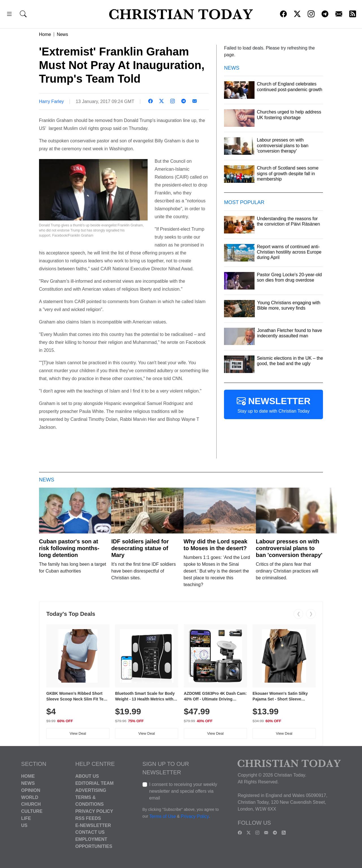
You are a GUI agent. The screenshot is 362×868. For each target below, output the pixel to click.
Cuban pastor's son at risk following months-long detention (69, 548)
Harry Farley (51, 101)
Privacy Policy (94, 811)
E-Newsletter (93, 825)
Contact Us (90, 832)
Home (45, 34)
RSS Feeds (88, 818)
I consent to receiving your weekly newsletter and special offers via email (183, 791)
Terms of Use (163, 817)
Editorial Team (94, 783)
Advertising (91, 790)
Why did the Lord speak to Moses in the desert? (216, 545)
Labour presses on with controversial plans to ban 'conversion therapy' (289, 548)
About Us (87, 776)
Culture (32, 811)
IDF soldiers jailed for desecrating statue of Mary (140, 548)
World (30, 797)
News (63, 34)
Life (26, 818)
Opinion (31, 790)
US (24, 825)
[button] (9, 15)
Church (31, 804)
